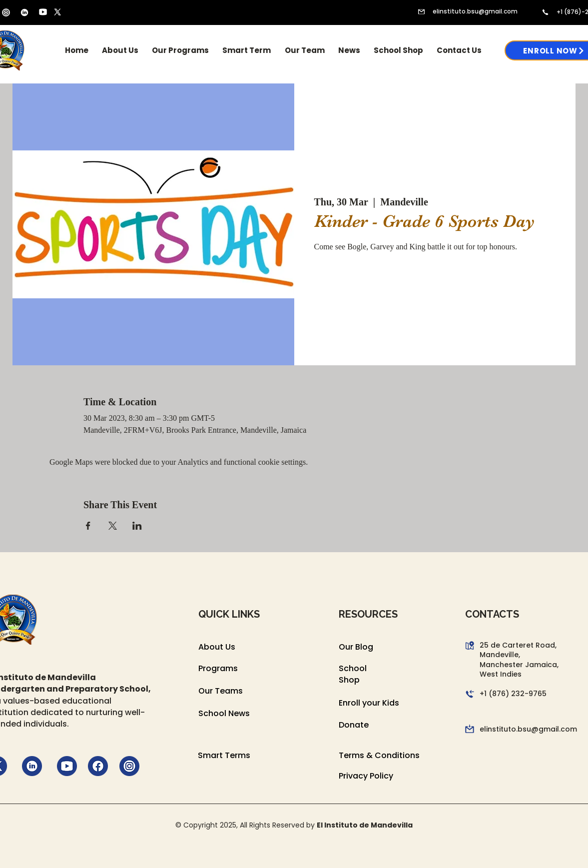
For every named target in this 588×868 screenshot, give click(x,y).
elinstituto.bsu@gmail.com (475, 11)
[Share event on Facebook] (88, 526)
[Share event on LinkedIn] (137, 526)
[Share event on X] (113, 526)
